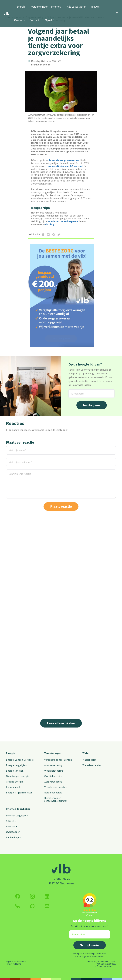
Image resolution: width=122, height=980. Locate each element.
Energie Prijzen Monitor (19, 792)
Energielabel (13, 787)
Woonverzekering (54, 771)
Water (86, 753)
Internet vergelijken (17, 815)
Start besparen (61, 338)
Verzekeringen (40, 7)
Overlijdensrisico (53, 776)
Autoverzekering (53, 765)
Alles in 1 (11, 821)
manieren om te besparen (63, 221)
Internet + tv (13, 826)
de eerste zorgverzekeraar (64, 160)
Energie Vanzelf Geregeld (20, 760)
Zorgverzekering (53, 782)
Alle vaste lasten (77, 7)
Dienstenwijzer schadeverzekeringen (56, 799)
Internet (56, 7)
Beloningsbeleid (53, 792)
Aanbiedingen (14, 837)
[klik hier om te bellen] (18, 906)
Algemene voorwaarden (16, 961)
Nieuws (95, 7)
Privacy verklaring (14, 964)
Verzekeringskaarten (56, 787)
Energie (21, 7)
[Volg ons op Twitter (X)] (47, 896)
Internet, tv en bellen (18, 809)
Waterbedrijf (89, 760)
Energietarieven (15, 771)
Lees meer (14, 697)
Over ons (19, 20)
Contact (34, 20)
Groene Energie (14, 782)
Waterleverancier (92, 765)
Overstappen (13, 832)
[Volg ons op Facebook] (18, 896)
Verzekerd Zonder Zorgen (58, 760)
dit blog (50, 224)
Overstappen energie (17, 776)
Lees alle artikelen (61, 723)
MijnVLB (50, 20)
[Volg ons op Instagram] (32, 896)
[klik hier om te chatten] (32, 906)
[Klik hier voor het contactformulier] (47, 906)
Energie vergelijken (17, 765)
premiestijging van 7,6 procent (65, 166)
